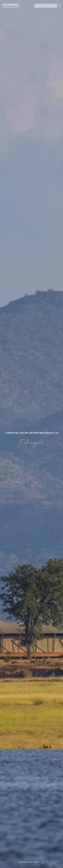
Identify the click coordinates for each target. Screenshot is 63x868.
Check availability (44, 6)
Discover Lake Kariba (29, 862)
